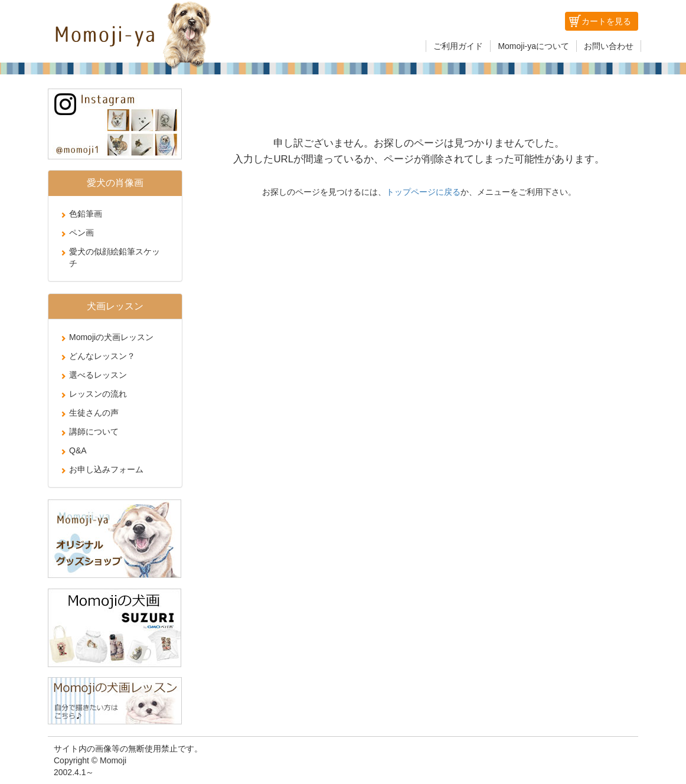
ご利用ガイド (458, 46)
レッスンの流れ (98, 394)
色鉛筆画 (86, 214)
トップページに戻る (423, 192)
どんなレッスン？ (102, 356)
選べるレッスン (98, 375)
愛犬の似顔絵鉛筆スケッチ (115, 257)
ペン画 (81, 233)
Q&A (78, 450)
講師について (94, 432)
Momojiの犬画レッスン (111, 337)
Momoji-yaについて (533, 46)
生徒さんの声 (94, 413)
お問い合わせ (609, 46)
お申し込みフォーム (106, 469)
